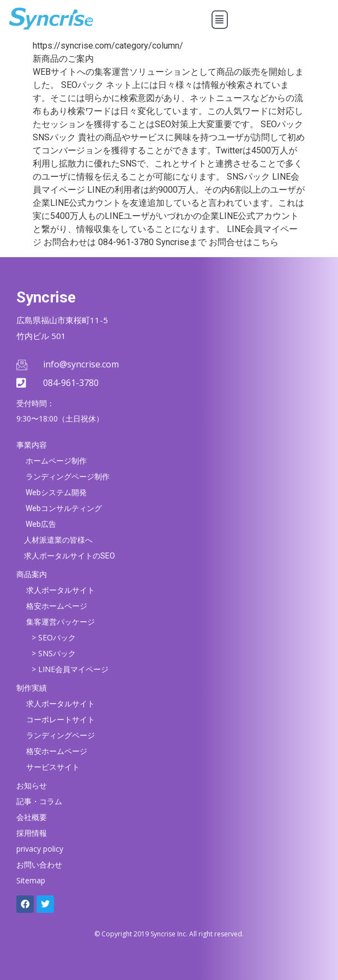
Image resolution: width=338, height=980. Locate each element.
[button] (220, 20)
